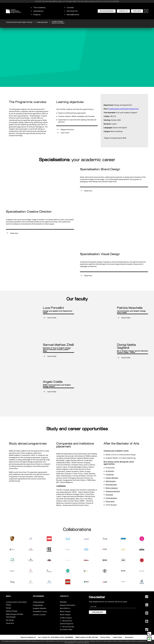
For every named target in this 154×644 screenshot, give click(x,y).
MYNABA (63, 602)
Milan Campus (65, 611)
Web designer (111, 481)
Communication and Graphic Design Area (123, 109)
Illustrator (109, 495)
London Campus (66, 618)
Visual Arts (10, 623)
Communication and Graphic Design (16, 603)
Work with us (65, 608)
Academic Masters (40, 608)
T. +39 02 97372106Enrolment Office (67, 628)
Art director (110, 471)
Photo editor (110, 501)
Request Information (68, 605)
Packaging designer (113, 491)
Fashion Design (12, 611)
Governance (129, 637)
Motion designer (112, 488)
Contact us (123, 11)
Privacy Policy (105, 637)
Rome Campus (65, 615)
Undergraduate (39, 602)
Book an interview (107, 11)
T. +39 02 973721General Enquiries (67, 622)
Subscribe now (97, 612)
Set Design (10, 620)
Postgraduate (38, 605)
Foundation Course (40, 611)
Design (8, 608)
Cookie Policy (117, 637)
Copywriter (110, 474)
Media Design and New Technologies (15, 616)
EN (146, 11)
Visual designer (111, 498)
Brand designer (111, 485)
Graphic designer (112, 478)
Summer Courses (39, 615)
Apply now (137, 11)
